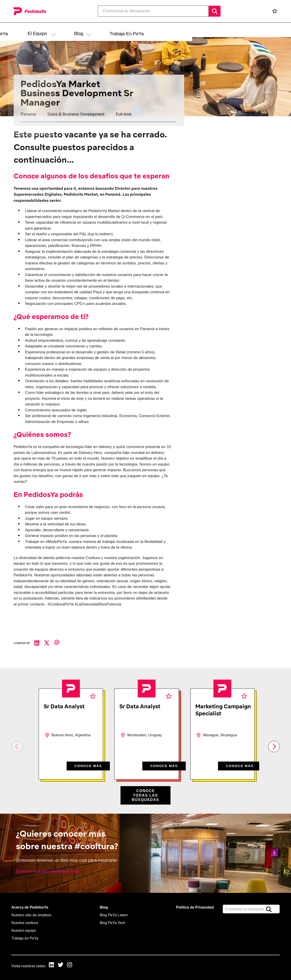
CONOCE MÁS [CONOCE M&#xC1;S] (87, 766)
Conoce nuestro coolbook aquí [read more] (48, 871)
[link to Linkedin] (52, 965)
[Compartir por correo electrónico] (59, 643)
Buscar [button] (215, 11)
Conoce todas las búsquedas (145, 795)
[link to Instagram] (72, 965)
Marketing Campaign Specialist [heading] (223, 710)
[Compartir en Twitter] (49, 643)
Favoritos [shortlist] (93, 696)
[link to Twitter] (62, 965)
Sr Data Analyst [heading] (64, 706)
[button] (153, 30)
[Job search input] (153, 11)
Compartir (22, 643)
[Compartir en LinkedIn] (39, 643)
